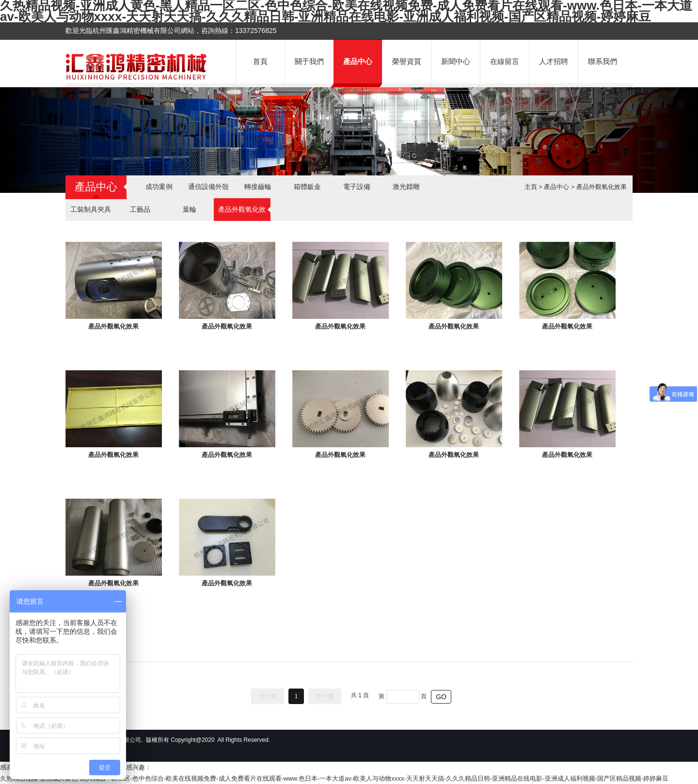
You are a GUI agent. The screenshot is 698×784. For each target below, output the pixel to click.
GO (441, 697)
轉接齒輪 (258, 187)
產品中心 (358, 61)
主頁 (531, 187)
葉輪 (190, 209)
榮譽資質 (407, 61)
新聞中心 (456, 61)
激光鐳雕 (406, 187)
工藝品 (140, 209)
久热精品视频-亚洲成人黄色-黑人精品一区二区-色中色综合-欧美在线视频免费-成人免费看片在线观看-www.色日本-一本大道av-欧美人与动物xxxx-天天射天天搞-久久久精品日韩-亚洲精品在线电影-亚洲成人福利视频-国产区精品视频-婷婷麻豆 (334, 778)
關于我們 (309, 61)
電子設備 (357, 187)
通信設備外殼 (208, 187)
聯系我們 (603, 61)
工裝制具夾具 (91, 209)
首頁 (260, 61)
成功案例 (159, 187)
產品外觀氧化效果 (602, 187)
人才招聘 (554, 61)
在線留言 (505, 61)
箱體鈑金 (307, 187)
